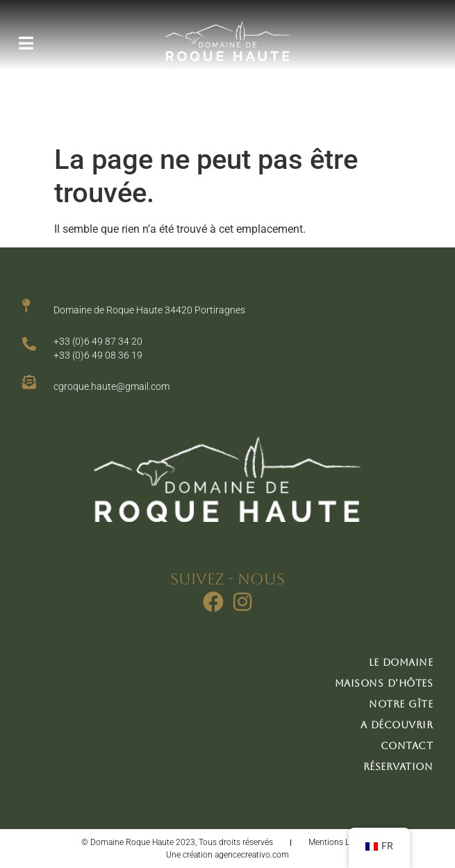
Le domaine (401, 662)
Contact (407, 746)
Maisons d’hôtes (384, 683)
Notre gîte (401, 704)
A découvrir (397, 725)
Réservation (398, 767)
